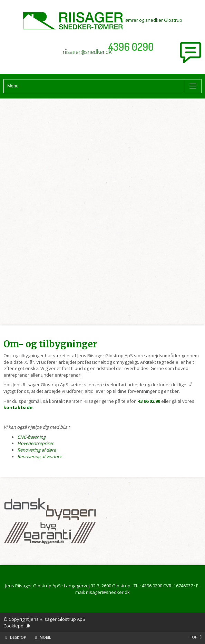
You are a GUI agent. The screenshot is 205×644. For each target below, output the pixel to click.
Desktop (18, 637)
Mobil (45, 637)
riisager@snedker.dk (87, 51)
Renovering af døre (37, 450)
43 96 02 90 (149, 401)
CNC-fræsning (31, 437)
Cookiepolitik (17, 626)
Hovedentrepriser (35, 443)
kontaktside (18, 407)
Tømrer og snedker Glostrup (103, 20)
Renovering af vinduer (40, 456)
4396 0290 (131, 47)
